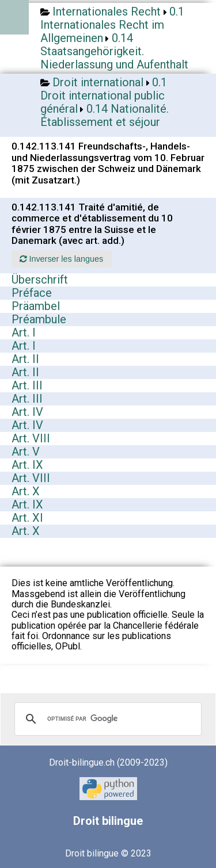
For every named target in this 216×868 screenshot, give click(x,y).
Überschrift (40, 280)
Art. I (24, 332)
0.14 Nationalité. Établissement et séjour (105, 115)
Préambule (39, 319)
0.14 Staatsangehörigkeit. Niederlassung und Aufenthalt (114, 51)
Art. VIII (31, 438)
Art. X (26, 491)
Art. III (27, 385)
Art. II (25, 359)
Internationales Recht (107, 12)
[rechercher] (106, 719)
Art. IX (27, 465)
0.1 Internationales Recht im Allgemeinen (112, 25)
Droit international (98, 82)
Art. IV (27, 412)
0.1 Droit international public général (104, 95)
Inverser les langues (61, 259)
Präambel (36, 306)
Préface (32, 293)
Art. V (26, 452)
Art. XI (27, 518)
